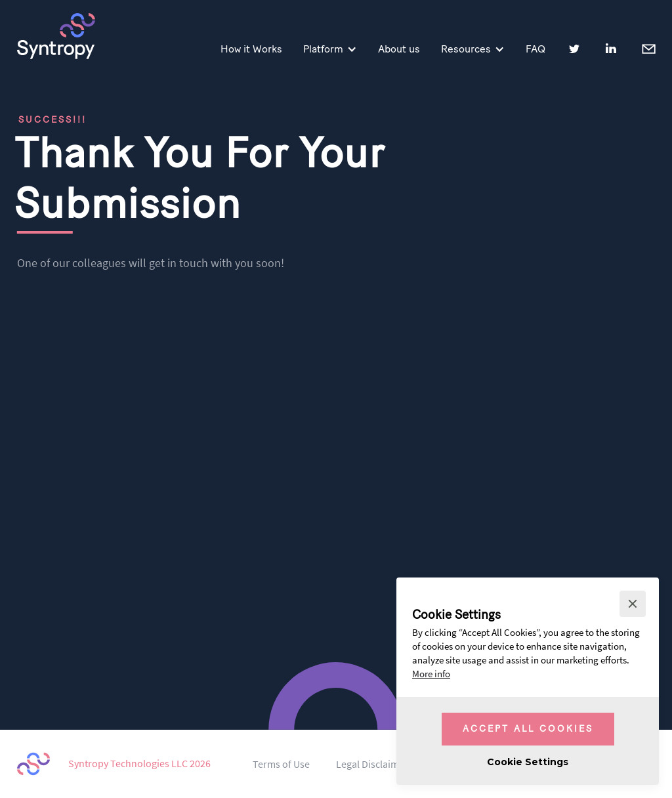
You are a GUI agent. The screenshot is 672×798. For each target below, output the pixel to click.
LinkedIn (611, 49)
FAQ (535, 49)
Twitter (574, 49)
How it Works (251, 49)
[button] (633, 604)
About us (399, 49)
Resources (466, 49)
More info (431, 674)
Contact (648, 48)
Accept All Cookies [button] (528, 729)
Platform (323, 49)
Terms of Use (281, 765)
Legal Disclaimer (372, 765)
